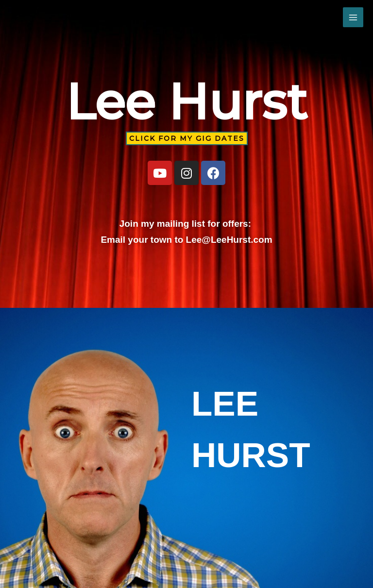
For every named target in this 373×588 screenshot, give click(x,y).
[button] (187, 138)
